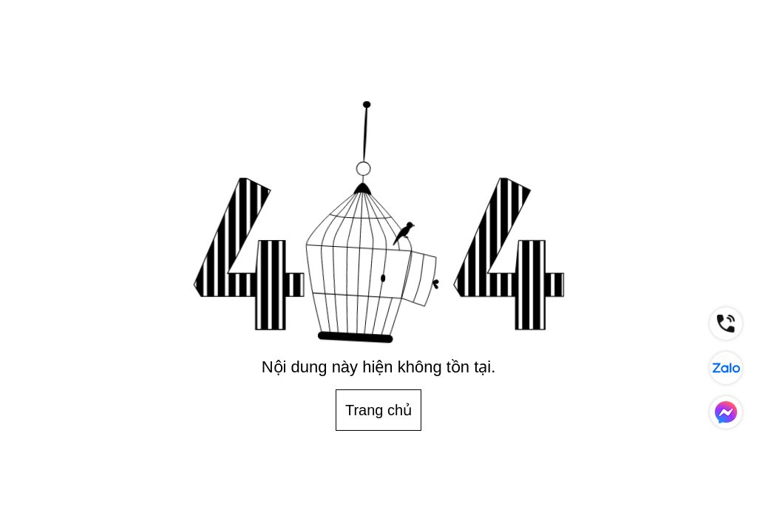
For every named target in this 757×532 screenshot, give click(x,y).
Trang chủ (378, 410)
